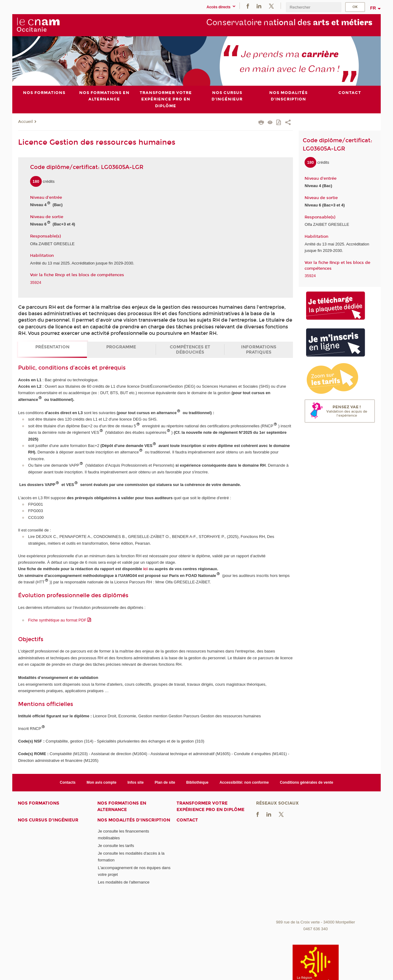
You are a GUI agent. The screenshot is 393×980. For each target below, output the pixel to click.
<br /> (316, 871)
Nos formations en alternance (122, 806)
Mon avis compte (101, 782)
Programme (121, 347)
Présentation (52, 347)
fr (373, 8)
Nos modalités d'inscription (134, 820)
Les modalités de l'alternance (124, 882)
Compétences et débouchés (190, 350)
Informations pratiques (259, 350)
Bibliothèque (197, 782)
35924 (36, 282)
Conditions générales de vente (306, 782)
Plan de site (165, 782)
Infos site (136, 782)
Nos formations (39, 803)
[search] (313, 7)
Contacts (68, 782)
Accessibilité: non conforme (244, 782)
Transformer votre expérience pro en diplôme (210, 806)
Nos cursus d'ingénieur (48, 820)
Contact (187, 820)
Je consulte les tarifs (116, 846)
